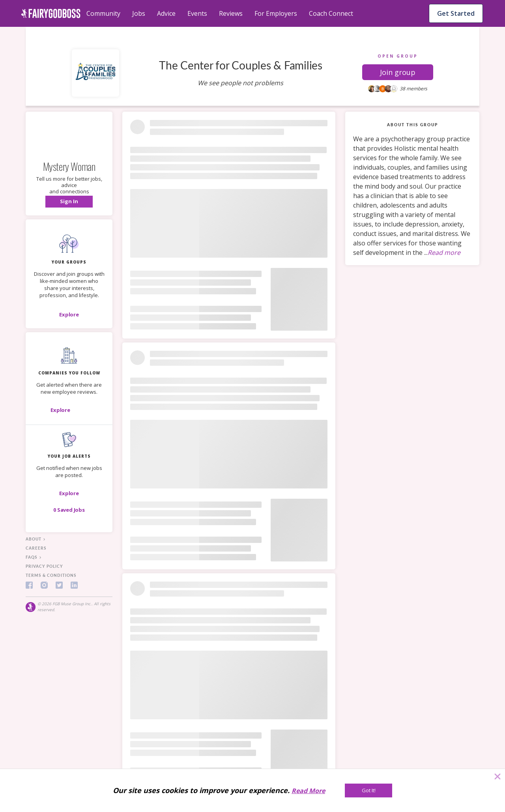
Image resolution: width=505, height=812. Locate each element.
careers (36, 548)
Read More (308, 791)
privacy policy (44, 566)
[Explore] (69, 314)
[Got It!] (368, 790)
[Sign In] (69, 202)
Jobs (139, 13)
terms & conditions (51, 575)
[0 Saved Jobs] (69, 510)
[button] (398, 72)
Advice (166, 13)
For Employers (276, 13)
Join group (398, 72)
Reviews (231, 13)
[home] (51, 13)
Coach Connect (331, 13)
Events (197, 13)
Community (103, 13)
